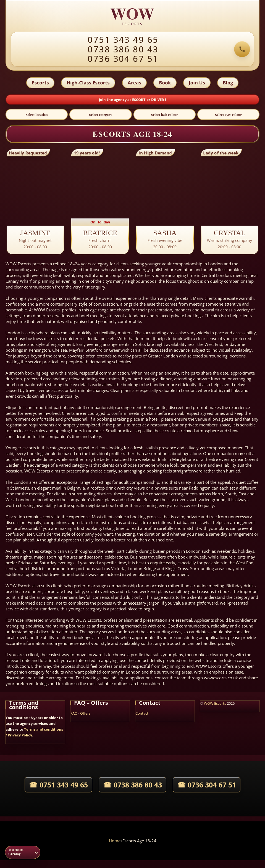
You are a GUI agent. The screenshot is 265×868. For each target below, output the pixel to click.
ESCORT (139, 101)
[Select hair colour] (165, 116)
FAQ (74, 715)
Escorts (39, 83)
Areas (134, 83)
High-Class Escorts (88, 83)
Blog (229, 83)
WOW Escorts (215, 705)
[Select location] (37, 116)
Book (165, 83)
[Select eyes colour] (228, 116)
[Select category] (100, 116)
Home (115, 842)
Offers (85, 715)
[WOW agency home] (133, 16)
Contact (142, 715)
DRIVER (158, 101)
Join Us (197, 83)
